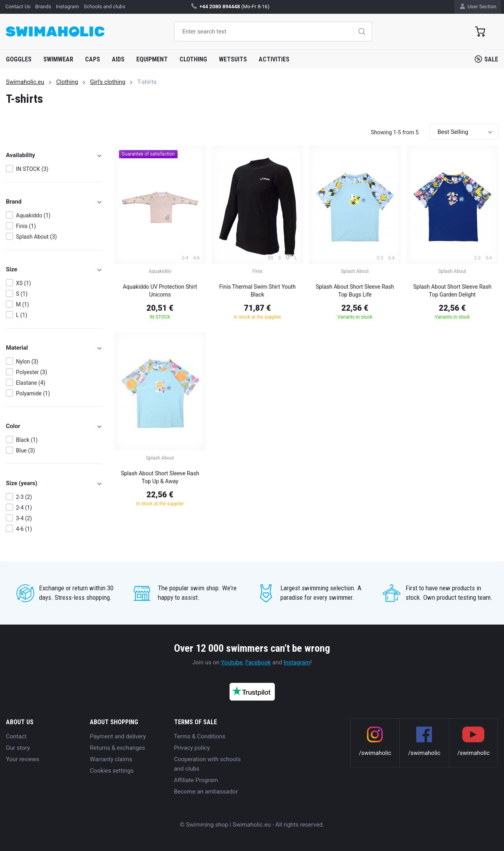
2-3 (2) (24, 497)
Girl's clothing (108, 82)
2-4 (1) (24, 508)
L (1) (22, 315)
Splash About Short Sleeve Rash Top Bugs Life (355, 291)
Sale (486, 59)
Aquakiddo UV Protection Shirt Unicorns (160, 291)
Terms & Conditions (200, 736)
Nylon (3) (27, 362)
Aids (118, 59)
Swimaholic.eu (25, 82)
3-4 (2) (24, 518)
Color (54, 426)
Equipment (152, 59)
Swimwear (58, 59)
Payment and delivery (118, 736)
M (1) (23, 304)
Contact (16, 736)
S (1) (22, 294)
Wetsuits (233, 59)
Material (54, 348)
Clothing (193, 59)
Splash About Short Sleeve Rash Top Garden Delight (452, 291)
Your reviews (23, 759)
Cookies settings (112, 771)
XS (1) (24, 283)
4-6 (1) (24, 529)
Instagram (297, 662)
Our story (18, 748)
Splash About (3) (37, 237)
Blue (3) (26, 451)
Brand (54, 202)
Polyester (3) (32, 372)
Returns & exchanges (117, 748)
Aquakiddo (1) (33, 215)
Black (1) (27, 440)
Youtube (232, 662)
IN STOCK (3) (32, 169)
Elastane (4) (31, 383)
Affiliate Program (196, 780)
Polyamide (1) (33, 393)
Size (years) (54, 483)
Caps (93, 59)
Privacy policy (192, 748)
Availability (54, 155)
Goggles (19, 59)
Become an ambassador (206, 792)
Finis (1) (26, 226)
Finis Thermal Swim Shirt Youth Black (258, 291)
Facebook (258, 662)
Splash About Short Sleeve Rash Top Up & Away (160, 477)
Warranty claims (111, 759)
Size (54, 269)
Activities (274, 59)
